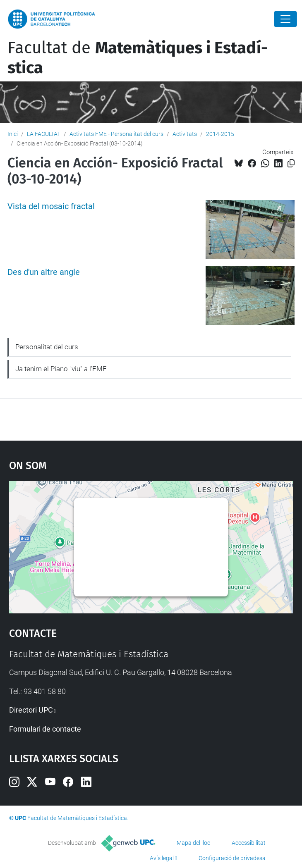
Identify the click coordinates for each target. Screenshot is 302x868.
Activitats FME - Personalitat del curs (116, 134)
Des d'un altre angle (44, 272)
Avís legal (162, 858)
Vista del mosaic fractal (51, 206)
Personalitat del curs (47, 347)
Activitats (185, 134)
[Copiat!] (291, 163)
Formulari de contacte (45, 729)
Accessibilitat (249, 843)
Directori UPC (31, 710)
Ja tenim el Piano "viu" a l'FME (61, 369)
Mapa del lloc (193, 843)
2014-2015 (220, 134)
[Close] (285, 19)
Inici (13, 134)
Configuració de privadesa (232, 858)
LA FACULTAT (44, 134)
